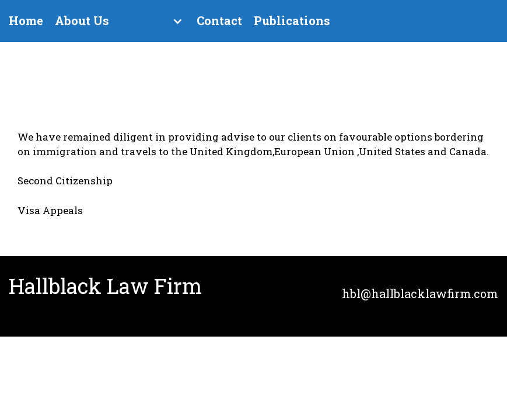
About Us (82, 21)
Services (146, 21)
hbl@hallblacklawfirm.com (420, 293)
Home (26, 21)
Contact (219, 21)
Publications (292, 21)
